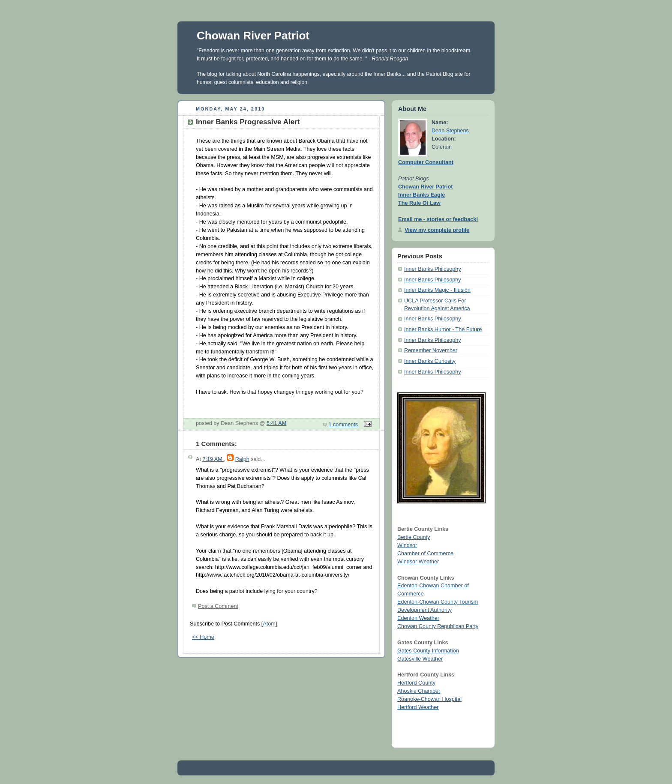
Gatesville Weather (420, 659)
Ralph (242, 459)
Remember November (431, 350)
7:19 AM (213, 459)
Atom (269, 624)
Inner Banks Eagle (421, 195)
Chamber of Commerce (425, 554)
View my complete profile (437, 230)
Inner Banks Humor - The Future (443, 329)
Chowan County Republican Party (438, 626)
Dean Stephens (450, 131)
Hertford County (416, 683)
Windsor (407, 545)
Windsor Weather (418, 562)
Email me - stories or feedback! (438, 219)
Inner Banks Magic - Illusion (437, 290)
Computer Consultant (426, 162)
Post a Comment (218, 606)
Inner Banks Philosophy (432, 269)
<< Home (203, 637)
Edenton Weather (418, 618)
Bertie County (414, 537)
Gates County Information (428, 651)
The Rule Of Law (419, 203)
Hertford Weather (418, 707)
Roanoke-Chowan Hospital (429, 699)
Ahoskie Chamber (419, 691)
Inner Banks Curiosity (430, 361)
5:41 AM (276, 423)
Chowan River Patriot (253, 36)
